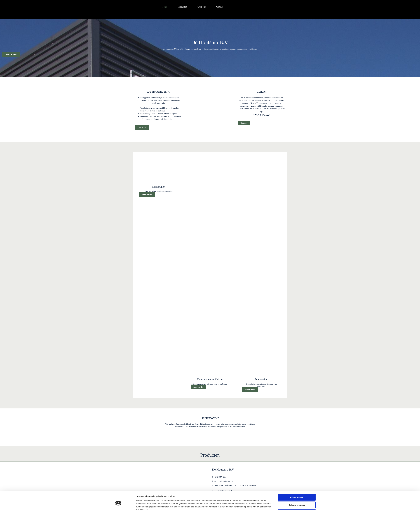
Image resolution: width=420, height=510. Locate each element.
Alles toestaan (297, 382)
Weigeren (297, 398)
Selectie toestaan (297, 390)
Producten (182, 7)
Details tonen (244, 403)
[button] (11, 55)
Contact (220, 7)
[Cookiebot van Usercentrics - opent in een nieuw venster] (118, 404)
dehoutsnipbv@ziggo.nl (224, 481)
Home (165, 7)
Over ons (202, 7)
